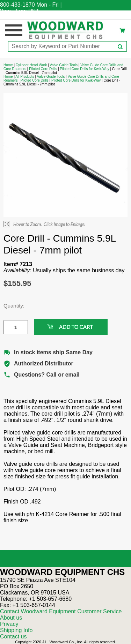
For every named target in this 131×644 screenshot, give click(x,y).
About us (11, 618)
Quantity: (10, 306)
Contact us (13, 637)
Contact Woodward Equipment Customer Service (61, 611)
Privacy (9, 624)
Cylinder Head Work (31, 65)
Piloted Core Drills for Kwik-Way (84, 69)
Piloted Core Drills (43, 69)
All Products (25, 77)
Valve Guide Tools (64, 65)
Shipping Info (16, 630)
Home (8, 65)
